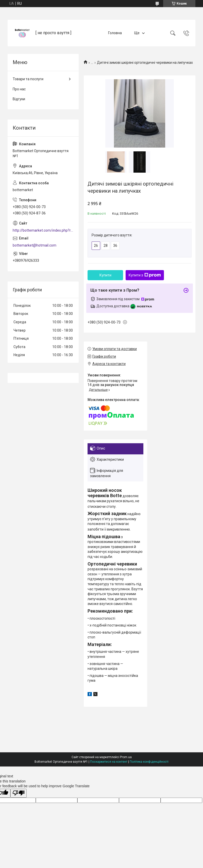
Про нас (19, 89)
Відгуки (19, 99)
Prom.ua (126, 757)
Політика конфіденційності (149, 762)
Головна (115, 33)
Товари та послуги (28, 79)
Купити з (145, 275)
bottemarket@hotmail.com (35, 245)
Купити (105, 275)
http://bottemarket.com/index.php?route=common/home (43, 230)
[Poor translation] (19, 793)
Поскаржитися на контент (109, 762)
